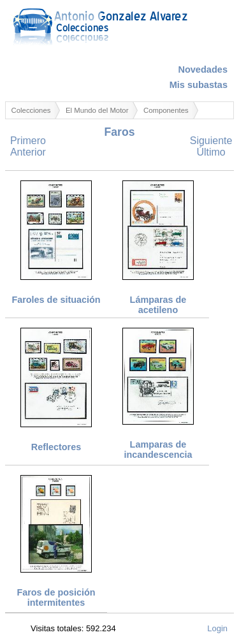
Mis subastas (199, 85)
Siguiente (211, 141)
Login (217, 628)
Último (211, 152)
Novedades (203, 70)
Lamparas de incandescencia (158, 450)
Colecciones (31, 110)
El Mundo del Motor (97, 110)
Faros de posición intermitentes (56, 597)
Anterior (28, 152)
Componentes (166, 110)
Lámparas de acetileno (158, 305)
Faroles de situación (56, 300)
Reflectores (56, 447)
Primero (28, 141)
